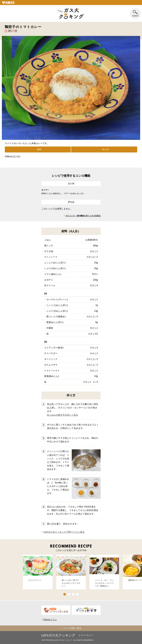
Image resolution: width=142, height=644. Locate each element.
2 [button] (69, 594)
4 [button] (77, 594)
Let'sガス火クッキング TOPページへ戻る (64, 532)
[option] (38, 572)
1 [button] (65, 594)
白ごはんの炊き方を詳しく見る (62, 415)
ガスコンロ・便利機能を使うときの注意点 (83, 216)
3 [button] (73, 594)
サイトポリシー (87, 635)
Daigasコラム (50, 620)
